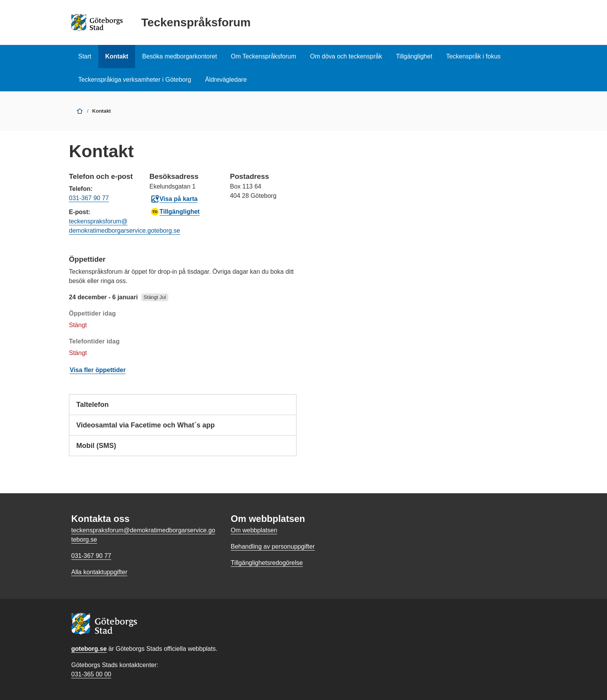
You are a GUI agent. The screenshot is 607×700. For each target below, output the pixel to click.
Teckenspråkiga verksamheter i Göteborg (135, 80)
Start (85, 56)
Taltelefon (183, 407)
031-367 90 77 (89, 198)
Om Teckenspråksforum (263, 56)
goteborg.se (89, 649)
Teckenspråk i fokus (474, 56)
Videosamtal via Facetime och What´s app (183, 428)
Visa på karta (174, 199)
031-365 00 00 (91, 674)
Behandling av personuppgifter (273, 546)
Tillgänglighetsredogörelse (267, 563)
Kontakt (117, 56)
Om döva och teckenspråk (346, 56)
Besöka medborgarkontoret (179, 56)
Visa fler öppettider (98, 370)
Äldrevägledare (226, 80)
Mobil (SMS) (183, 448)
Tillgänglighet (414, 56)
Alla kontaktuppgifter (99, 572)
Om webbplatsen (254, 530)
